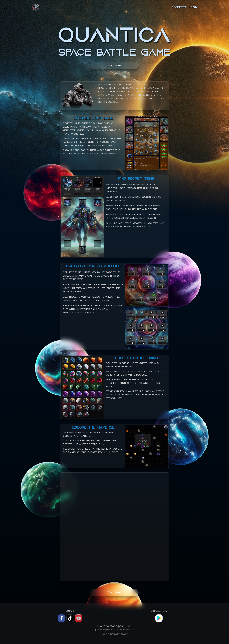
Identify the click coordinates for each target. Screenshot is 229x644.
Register (179, 7)
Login (193, 7)
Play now (114, 65)
